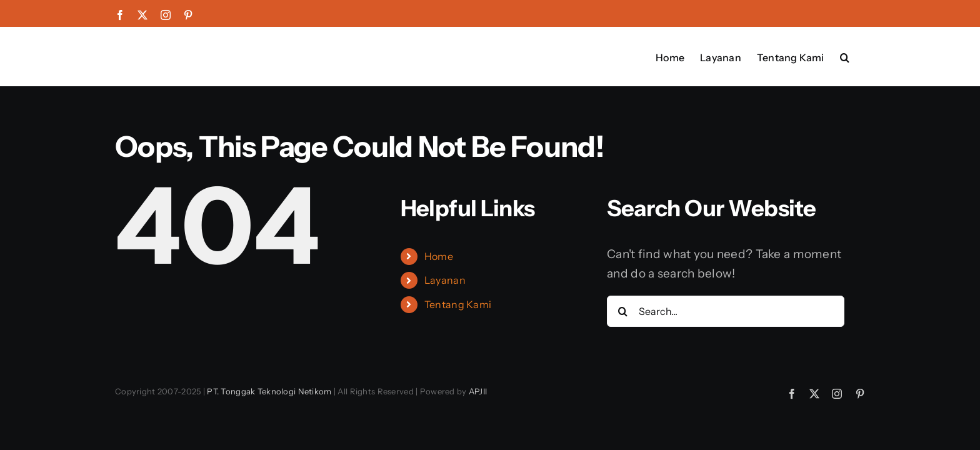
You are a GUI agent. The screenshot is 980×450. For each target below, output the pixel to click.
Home (439, 256)
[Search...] (726, 311)
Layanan (445, 280)
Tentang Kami (458, 304)
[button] (860, 56)
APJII (478, 391)
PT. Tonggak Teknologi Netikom (269, 391)
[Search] (622, 311)
